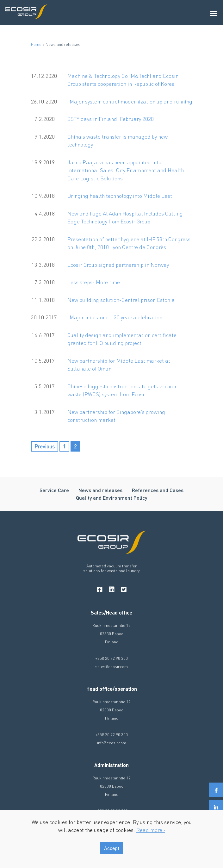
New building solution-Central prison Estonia (121, 300)
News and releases (100, 490)
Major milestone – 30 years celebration (116, 317)
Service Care (54, 490)
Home (36, 44)
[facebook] (100, 589)
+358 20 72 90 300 (111, 658)
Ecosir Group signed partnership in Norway (118, 265)
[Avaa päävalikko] (214, 13)
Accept (112, 848)
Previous (45, 446)
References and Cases (158, 490)
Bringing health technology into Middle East (120, 196)
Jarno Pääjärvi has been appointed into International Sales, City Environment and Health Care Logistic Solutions (126, 170)
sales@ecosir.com (111, 666)
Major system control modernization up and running (131, 101)
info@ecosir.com (112, 743)
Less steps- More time (94, 282)
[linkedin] (112, 589)
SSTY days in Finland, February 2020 (111, 119)
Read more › (151, 830)
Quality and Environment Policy (111, 498)
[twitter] (124, 589)
